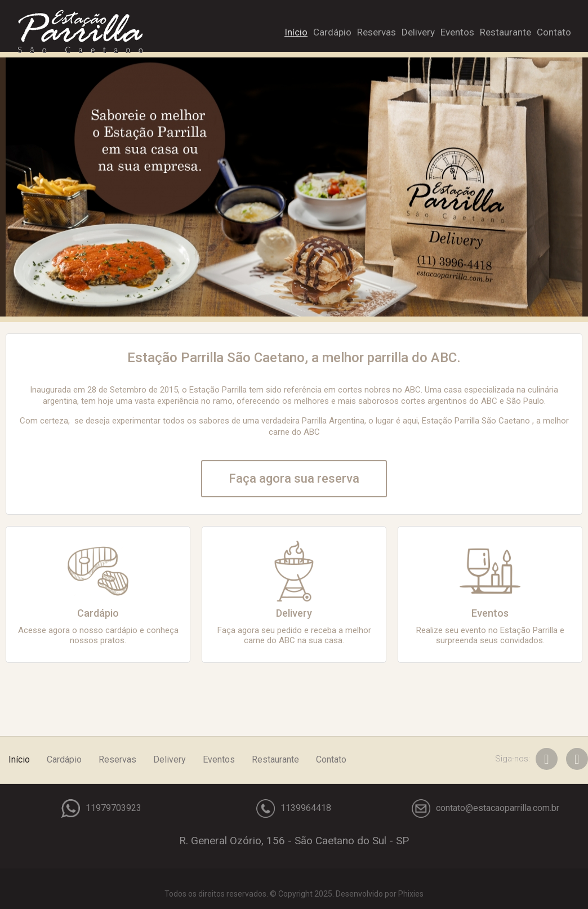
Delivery (170, 759)
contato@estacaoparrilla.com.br (498, 808)
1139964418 (306, 808)
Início (19, 759)
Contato (331, 759)
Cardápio (64, 759)
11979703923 (113, 808)
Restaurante (275, 759)
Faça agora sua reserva (294, 478)
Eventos (219, 759)
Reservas (117, 759)
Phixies (411, 894)
